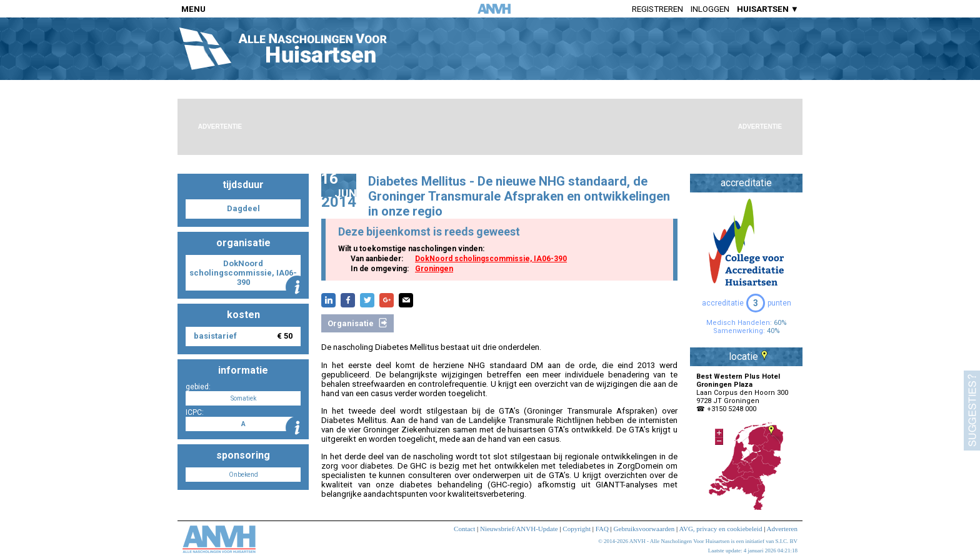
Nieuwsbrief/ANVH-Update (519, 529)
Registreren (657, 9)
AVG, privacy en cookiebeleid (720, 529)
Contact (464, 529)
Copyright (577, 529)
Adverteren (782, 529)
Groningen (434, 269)
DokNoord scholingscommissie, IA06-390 (491, 259)
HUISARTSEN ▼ (768, 9)
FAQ (602, 529)
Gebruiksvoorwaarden (644, 529)
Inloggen (710, 9)
